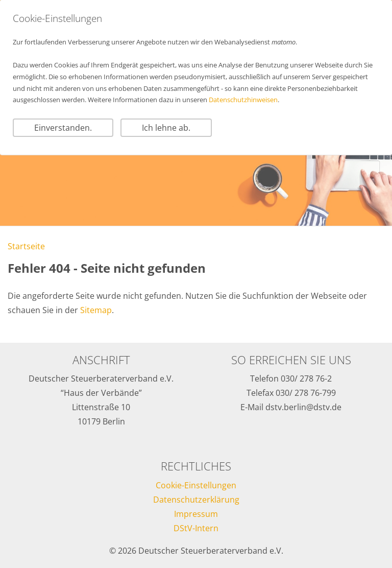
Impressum (196, 514)
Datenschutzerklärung (196, 500)
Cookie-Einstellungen (196, 485)
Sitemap (96, 310)
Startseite (26, 246)
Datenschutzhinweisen (243, 100)
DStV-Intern (196, 528)
